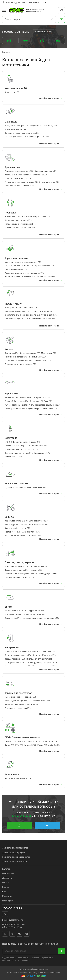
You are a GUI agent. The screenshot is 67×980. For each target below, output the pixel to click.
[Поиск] (53, 19)
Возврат (6, 887)
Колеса (9, 349)
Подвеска (10, 213)
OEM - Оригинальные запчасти (22, 737)
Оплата (6, 883)
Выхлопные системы (17, 484)
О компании (8, 873)
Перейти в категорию (51, 98)
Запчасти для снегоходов (15, 861)
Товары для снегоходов (18, 693)
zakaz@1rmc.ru (16, 920)
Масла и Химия (13, 304)
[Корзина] (61, 19)
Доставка (7, 878)
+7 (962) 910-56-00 (12, 908)
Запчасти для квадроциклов (16, 857)
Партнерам (8, 901)
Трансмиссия (12, 167)
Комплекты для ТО (16, 88)
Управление (12, 394)
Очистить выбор (43, 32)
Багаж (8, 607)
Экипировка (12, 774)
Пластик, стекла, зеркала (19, 562)
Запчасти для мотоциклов (15, 848)
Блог (5, 892)
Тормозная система (16, 258)
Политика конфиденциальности (34, 969)
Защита (9, 517)
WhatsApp (5, 914)
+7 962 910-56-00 (22, 816)
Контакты (7, 896)
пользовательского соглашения (16, 960)
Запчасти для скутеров (14, 852)
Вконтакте (19, 934)
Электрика (11, 438)
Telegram (12, 934)
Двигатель (11, 122)
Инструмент (12, 648)
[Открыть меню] (4, 10)
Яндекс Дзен (27, 934)
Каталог (6, 869)
